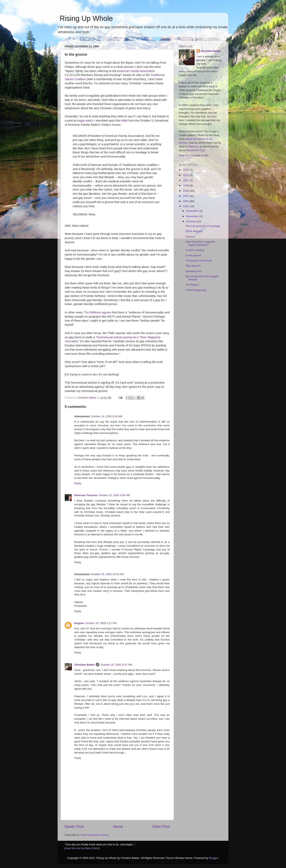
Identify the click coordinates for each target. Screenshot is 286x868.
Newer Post (74, 827)
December (193, 211)
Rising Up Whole (85, 18)
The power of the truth (199, 261)
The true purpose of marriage (203, 226)
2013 (186, 170)
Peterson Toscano (86, 495)
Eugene (79, 623)
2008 (186, 191)
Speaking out (193, 271)
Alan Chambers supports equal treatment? (200, 243)
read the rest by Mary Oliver (82, 848)
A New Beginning (196, 290)
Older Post (161, 827)
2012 (186, 175)
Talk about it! (193, 266)
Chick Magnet (194, 231)
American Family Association (136, 71)
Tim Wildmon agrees (98, 312)
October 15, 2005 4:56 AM (114, 495)
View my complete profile (194, 155)
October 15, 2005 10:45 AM (107, 574)
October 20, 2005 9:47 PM (116, 665)
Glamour (193, 146)
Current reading (195, 250)
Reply (78, 483)
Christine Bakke (84, 665)
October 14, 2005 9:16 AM (107, 416)
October (191, 221)
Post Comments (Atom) (95, 835)
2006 (186, 201)
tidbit (124, 121)
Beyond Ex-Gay (195, 150)
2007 (186, 196)
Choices (190, 237)
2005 (186, 206)
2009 (186, 185)
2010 (186, 180)
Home (118, 827)
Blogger (214, 858)
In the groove (193, 255)
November (193, 216)
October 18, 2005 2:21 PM (101, 623)
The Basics (192, 285)
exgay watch (85, 121)
